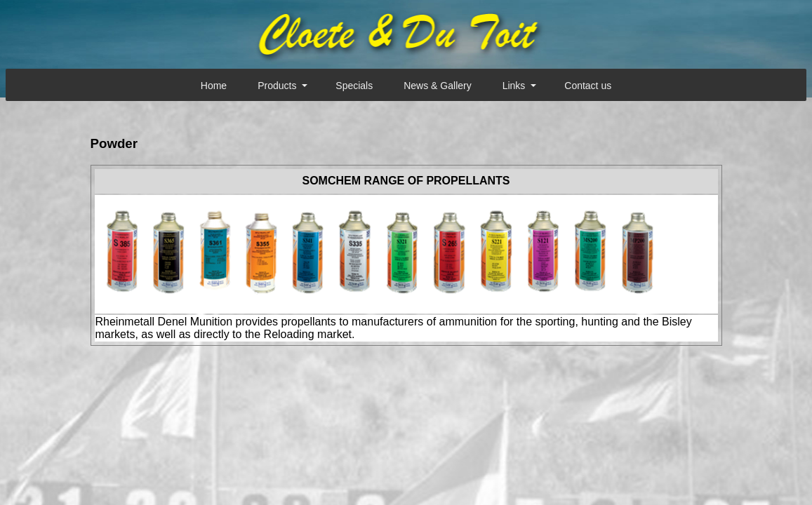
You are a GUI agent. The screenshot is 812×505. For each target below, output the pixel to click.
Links (514, 86)
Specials (354, 86)
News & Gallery (437, 86)
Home (214, 86)
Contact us (588, 86)
